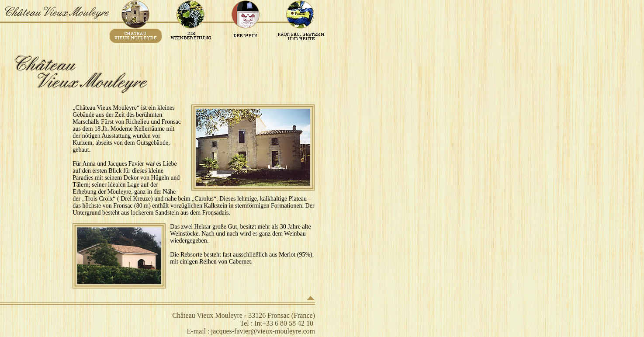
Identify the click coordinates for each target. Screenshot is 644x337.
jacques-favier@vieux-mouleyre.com (263, 331)
